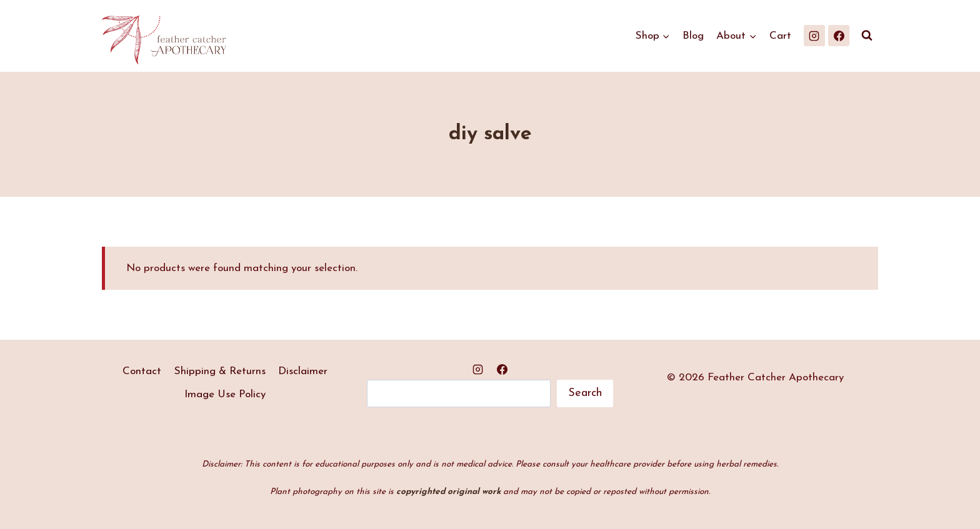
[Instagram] (814, 36)
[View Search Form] (867, 36)
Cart (780, 36)
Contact (142, 371)
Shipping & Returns (220, 371)
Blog (693, 36)
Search (585, 393)
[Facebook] (839, 36)
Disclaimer (303, 371)
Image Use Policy (225, 394)
